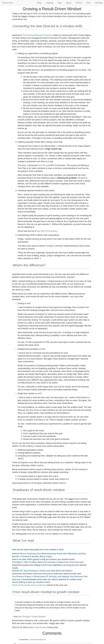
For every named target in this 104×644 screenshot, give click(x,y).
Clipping (49, 3)
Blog (39, 3)
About (69, 3)
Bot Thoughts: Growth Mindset (32, 617)
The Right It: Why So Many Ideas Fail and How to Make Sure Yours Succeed (48, 562)
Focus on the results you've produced (29, 585)
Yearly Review (40, 627)
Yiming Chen (7, 3)
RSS (88, 3)
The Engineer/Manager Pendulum (37, 35)
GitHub (79, 3)
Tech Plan (42, 165)
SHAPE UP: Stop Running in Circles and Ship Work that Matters (42, 571)
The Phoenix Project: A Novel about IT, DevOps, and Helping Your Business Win (50, 577)
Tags (60, 3)
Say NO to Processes (46, 231)
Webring (99, 3)
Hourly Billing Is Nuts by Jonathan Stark (31, 582)
